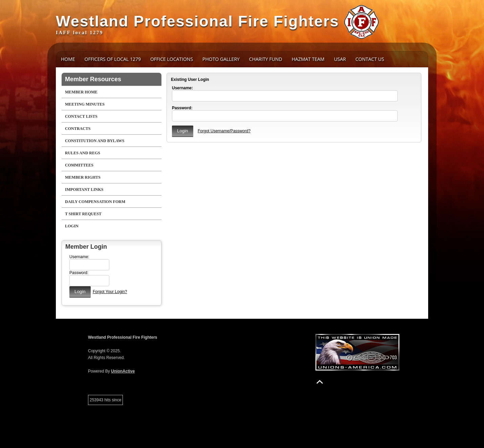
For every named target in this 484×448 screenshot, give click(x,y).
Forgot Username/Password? (224, 131)
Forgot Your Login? (110, 292)
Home (68, 59)
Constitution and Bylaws (95, 141)
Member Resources (93, 79)
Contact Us (370, 59)
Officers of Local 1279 (113, 59)
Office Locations (172, 59)
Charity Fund (266, 59)
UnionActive (123, 371)
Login (72, 226)
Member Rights (83, 177)
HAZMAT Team (308, 59)
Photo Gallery (221, 59)
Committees (79, 165)
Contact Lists (81, 116)
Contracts (78, 129)
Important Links (84, 189)
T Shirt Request (83, 214)
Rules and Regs (83, 153)
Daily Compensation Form (95, 202)
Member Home (81, 92)
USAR (340, 59)
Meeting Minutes (85, 104)
